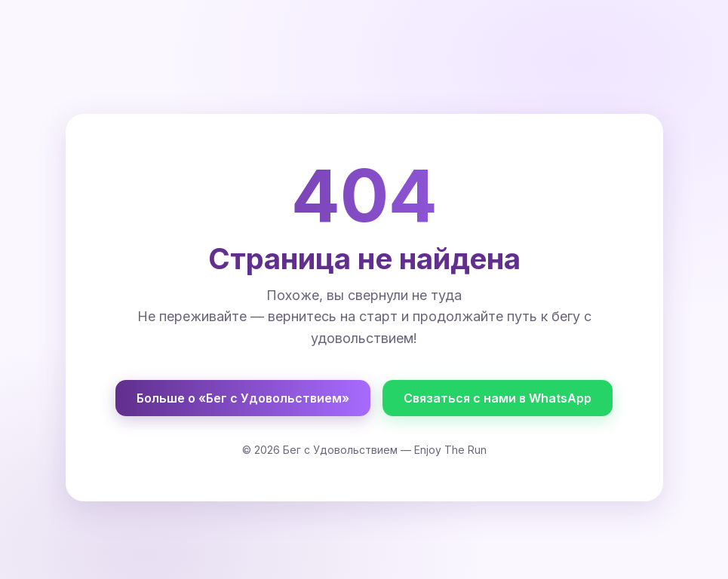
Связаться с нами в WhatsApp (498, 398)
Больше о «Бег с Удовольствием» (243, 398)
